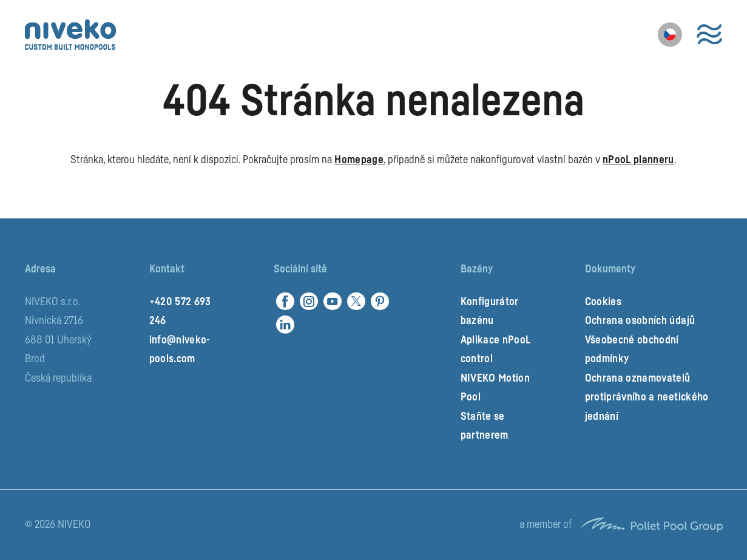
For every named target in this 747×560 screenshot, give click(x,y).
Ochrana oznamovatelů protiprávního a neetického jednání (647, 397)
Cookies (603, 302)
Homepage (359, 160)
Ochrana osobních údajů (640, 320)
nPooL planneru (638, 160)
